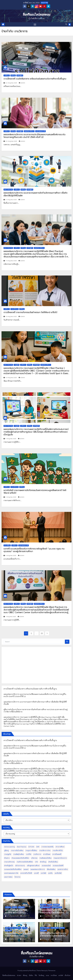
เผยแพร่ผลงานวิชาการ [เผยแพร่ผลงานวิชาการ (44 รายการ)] (38, 869)
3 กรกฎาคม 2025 (11, 497)
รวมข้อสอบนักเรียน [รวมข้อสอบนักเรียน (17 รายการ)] (45, 858)
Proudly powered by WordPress (27, 970)
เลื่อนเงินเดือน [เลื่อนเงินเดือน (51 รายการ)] (51, 869)
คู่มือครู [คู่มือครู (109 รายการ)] (7, 850)
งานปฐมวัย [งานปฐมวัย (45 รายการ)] (8, 854)
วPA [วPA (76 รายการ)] (36, 862)
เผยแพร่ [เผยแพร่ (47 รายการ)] (26, 869)
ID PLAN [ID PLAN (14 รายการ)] (31, 847)
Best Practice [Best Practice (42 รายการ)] (22, 847)
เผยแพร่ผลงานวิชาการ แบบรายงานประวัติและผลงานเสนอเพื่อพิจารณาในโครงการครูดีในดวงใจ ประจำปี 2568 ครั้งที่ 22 (34, 136)
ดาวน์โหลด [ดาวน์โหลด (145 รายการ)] (47, 854)
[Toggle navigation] (35, 24)
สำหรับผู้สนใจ (20, 75)
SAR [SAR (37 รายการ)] (38, 847)
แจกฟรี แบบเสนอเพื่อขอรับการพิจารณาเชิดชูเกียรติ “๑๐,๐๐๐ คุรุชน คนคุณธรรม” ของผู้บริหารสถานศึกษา (34, 550)
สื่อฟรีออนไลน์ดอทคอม (37, 15)
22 (42, 633)
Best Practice (8, 190)
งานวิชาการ (7, 75)
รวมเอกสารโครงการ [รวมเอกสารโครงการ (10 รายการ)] (60, 858)
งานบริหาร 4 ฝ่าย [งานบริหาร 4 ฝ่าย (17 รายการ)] (45, 850)
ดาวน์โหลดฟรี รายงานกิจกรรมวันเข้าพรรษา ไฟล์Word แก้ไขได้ (30, 312)
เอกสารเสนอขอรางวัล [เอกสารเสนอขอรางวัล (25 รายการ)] (11, 873)
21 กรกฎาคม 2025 (11, 200)
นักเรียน (31, 975)
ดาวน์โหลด (54, 975)
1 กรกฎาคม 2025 (11, 616)
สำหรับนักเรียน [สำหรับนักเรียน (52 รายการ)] (53, 862)
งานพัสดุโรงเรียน (55, 928)
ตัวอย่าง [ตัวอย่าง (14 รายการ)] (7, 858)
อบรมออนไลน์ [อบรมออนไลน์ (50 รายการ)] (46, 866)
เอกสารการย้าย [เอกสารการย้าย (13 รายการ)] (63, 869)
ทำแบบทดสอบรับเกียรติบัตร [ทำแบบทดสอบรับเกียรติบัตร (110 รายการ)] (20, 858)
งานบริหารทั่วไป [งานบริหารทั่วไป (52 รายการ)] (58, 850)
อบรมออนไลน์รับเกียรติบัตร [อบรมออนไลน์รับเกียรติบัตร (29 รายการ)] (13, 869)
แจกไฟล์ (61, 975)
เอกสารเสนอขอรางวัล (40, 131)
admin (22, 83)
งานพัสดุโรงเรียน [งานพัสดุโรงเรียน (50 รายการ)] (19, 854)
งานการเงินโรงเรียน (45, 928)
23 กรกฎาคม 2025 (11, 141)
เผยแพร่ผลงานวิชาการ (29, 131)
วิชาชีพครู (41, 975)
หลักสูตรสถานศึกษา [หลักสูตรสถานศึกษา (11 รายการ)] (33, 866)
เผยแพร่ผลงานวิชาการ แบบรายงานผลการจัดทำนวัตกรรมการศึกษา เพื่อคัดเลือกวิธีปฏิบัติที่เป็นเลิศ (35, 194)
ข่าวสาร (19, 975)
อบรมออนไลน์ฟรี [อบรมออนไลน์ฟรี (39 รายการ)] (58, 866)
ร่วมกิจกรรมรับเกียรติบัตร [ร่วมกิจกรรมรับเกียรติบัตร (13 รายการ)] (25, 862)
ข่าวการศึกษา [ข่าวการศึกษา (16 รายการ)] (60, 847)
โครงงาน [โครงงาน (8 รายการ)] (17, 877)
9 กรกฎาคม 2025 (11, 439)
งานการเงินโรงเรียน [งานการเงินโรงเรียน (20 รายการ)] (17, 850)
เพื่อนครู (25, 975)
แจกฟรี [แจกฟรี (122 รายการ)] (36, 873)
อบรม (47, 975)
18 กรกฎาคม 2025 (48, 939)
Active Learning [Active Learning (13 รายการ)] (10, 847)
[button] (66, 24)
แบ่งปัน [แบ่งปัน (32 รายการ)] (50, 873)
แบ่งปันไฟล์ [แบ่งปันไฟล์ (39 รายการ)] (58, 873)
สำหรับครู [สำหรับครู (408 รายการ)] (43, 862)
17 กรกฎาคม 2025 (11, 261)
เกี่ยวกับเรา (68, 975)
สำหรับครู (13, 75)
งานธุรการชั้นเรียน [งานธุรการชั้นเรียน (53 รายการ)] (31, 850)
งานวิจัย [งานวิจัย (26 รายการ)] (29, 854)
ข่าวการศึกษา (7, 545)
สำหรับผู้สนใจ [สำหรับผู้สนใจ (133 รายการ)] (9, 866)
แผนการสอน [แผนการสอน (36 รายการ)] (8, 877)
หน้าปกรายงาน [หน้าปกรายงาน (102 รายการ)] (20, 866)
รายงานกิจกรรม (15, 309)
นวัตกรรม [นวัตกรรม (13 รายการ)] (34, 858)
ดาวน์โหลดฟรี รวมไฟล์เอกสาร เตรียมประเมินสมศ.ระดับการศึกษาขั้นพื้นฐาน (35, 79)
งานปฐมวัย (16, 365)
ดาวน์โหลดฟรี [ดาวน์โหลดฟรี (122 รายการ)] (57, 854)
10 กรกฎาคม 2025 (11, 377)
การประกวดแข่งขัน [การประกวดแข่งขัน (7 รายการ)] (47, 847)
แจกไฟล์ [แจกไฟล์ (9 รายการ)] (43, 873)
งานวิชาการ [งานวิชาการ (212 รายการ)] (37, 854)
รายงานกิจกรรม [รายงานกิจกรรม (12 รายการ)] (9, 862)
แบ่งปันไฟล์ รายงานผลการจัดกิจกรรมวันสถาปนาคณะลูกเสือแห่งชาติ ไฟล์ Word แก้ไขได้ (35, 492)
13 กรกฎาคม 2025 (11, 316)
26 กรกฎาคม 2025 (11, 83)
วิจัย (36, 975)
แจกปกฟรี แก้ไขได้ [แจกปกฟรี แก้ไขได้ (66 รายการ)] (26, 873)
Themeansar (52, 970)
